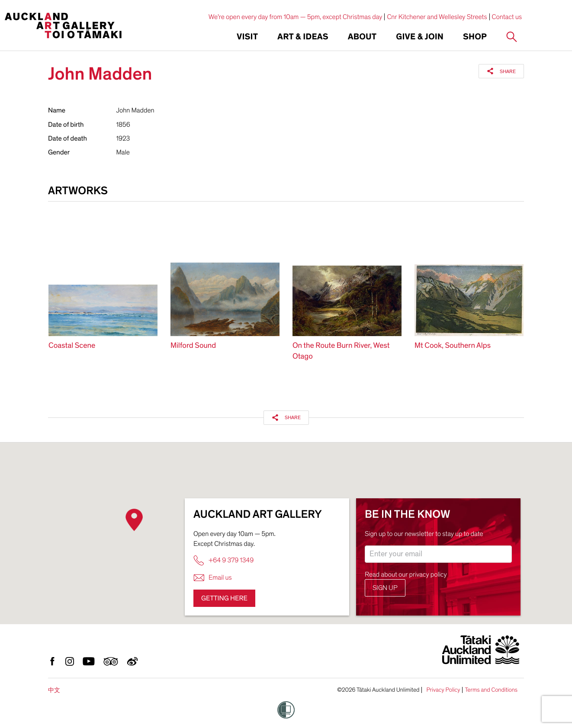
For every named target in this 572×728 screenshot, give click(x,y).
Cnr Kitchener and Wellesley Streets (437, 17)
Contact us (507, 17)
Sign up (385, 588)
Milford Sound (193, 346)
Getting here (224, 598)
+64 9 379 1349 (223, 560)
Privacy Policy (443, 690)
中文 (54, 690)
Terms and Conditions (491, 690)
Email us (213, 578)
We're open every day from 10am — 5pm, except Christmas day (296, 17)
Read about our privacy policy (406, 574)
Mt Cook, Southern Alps (453, 346)
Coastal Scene (72, 346)
